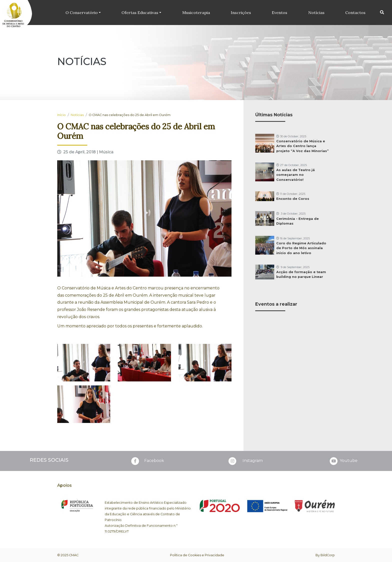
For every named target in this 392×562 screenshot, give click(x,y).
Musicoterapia (196, 13)
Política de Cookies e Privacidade (197, 555)
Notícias (316, 13)
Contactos (355, 13)
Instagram (245, 461)
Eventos (279, 13)
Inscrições (241, 13)
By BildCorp (325, 555)
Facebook (147, 461)
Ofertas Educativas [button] (140, 13)
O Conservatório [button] (82, 13)
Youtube (343, 461)
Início (61, 115)
